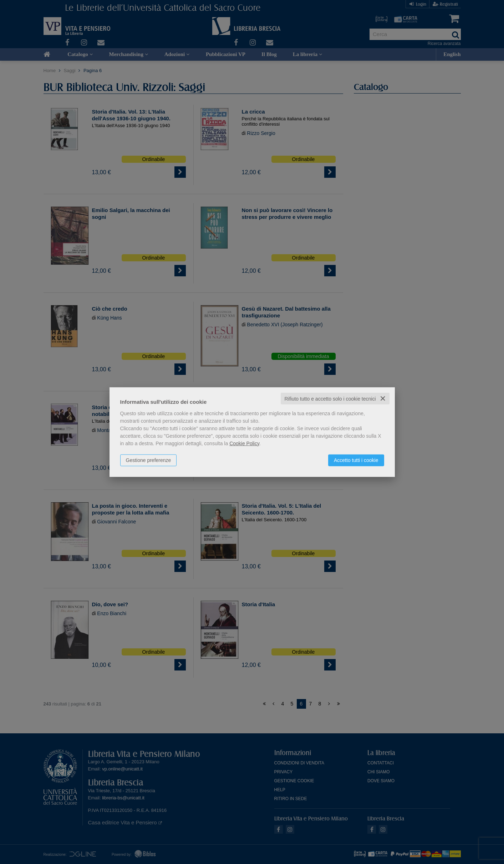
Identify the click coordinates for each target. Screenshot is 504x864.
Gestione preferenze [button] (149, 460)
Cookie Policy (244, 443)
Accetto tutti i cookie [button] (356, 460)
